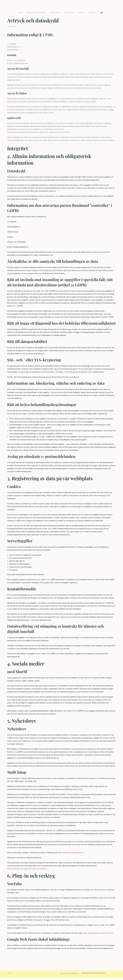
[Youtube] (12, 975)
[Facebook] (9, 975)
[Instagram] (10, 975)
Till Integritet (12, 28)
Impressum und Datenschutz (69, 975)
